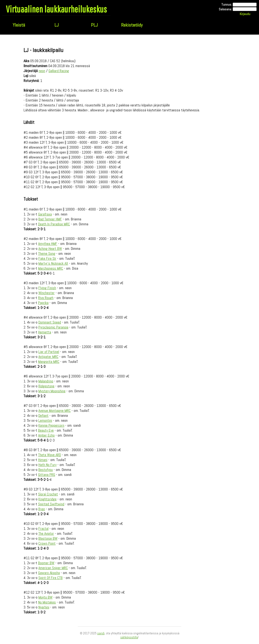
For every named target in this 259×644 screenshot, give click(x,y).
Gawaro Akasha (49, 573)
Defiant (43, 415)
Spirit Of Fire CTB (51, 578)
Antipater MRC (48, 357)
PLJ (94, 25)
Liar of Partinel (49, 352)
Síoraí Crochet (48, 494)
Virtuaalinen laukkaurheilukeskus (56, 9)
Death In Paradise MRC (54, 224)
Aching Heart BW (50, 249)
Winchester (47, 293)
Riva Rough (46, 298)
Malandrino (46, 381)
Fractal (43, 529)
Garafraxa (45, 214)
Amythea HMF (48, 244)
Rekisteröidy (132, 25)
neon (42, 71)
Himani (43, 460)
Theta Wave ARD (50, 455)
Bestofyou (46, 470)
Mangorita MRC (49, 362)
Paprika (43, 303)
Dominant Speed (50, 322)
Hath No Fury (47, 465)
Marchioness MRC (51, 268)
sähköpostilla (129, 637)
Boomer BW (46, 563)
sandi (101, 633)
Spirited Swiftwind (51, 504)
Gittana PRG (47, 475)
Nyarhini (44, 607)
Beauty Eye (46, 430)
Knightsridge (47, 499)
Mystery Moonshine (52, 391)
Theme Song (47, 253)
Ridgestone (46, 386)
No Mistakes (47, 602)
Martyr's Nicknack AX (53, 263)
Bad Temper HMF (50, 219)
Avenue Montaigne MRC (55, 411)
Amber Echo (46, 435)
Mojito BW (45, 597)
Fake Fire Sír (47, 258)
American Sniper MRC (53, 568)
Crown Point (47, 543)
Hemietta (45, 332)
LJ (57, 25)
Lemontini (45, 420)
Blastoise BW (48, 538)
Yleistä (19, 25)
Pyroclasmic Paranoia (53, 327)
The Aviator (46, 533)
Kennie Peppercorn (51, 425)
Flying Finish (47, 288)
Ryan (42, 509)
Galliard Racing (59, 71)
